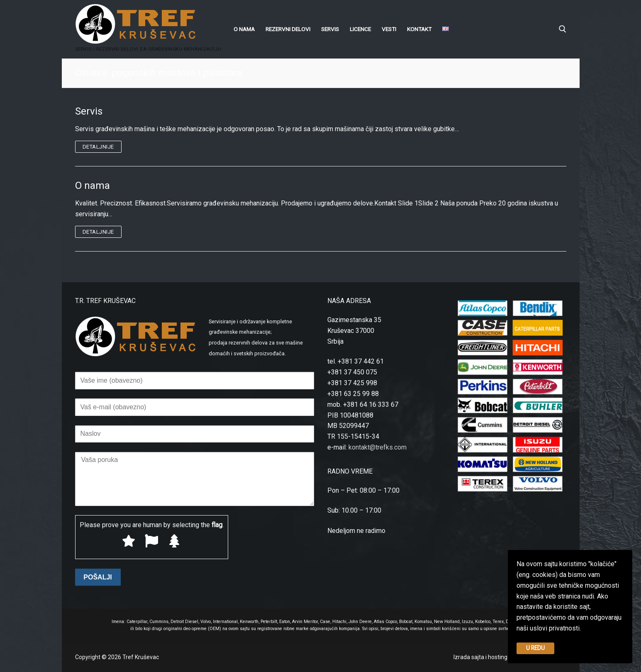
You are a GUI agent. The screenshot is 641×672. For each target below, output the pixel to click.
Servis (89, 111)
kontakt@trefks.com (378, 447)
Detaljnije (98, 147)
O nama (93, 186)
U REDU (535, 648)
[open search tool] (563, 29)
